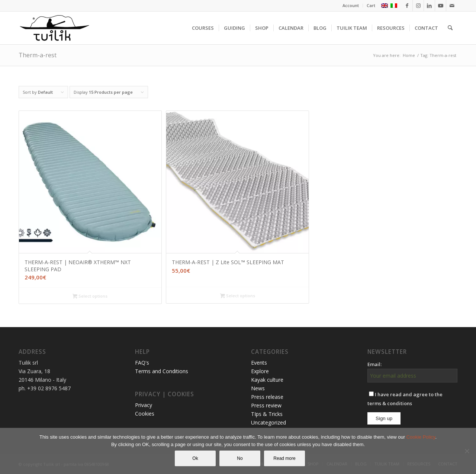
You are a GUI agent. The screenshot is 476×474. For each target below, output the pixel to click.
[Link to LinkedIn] (429, 6)
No (240, 458)
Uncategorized (268, 422)
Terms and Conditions (162, 371)
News (258, 388)
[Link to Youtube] (440, 6)
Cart (371, 5)
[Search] (450, 28)
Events (259, 363)
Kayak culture (267, 380)
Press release (267, 397)
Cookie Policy (421, 437)
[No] (467, 451)
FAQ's (142, 363)
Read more (284, 458)
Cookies (145, 414)
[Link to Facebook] (407, 6)
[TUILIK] (54, 28)
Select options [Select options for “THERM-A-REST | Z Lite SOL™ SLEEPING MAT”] (238, 296)
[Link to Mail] (452, 6)
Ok (195, 458)
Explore (260, 371)
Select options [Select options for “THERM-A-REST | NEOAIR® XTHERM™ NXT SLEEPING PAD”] (90, 297)
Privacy (144, 405)
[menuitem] (351, 6)
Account (351, 5)
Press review (266, 405)
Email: (374, 364)
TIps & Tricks (267, 414)
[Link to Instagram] (418, 6)
